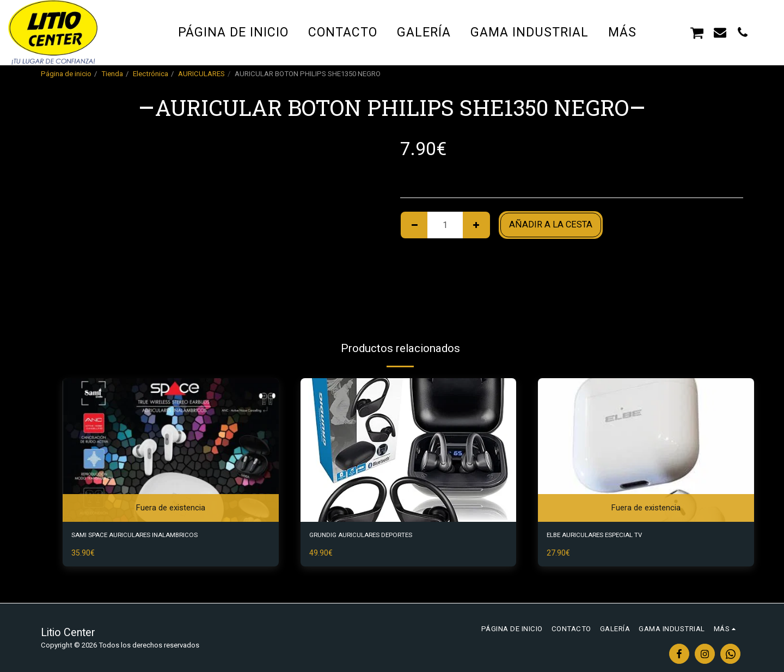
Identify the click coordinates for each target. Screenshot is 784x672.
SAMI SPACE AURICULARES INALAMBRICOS (161, 537)
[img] (171, 450)
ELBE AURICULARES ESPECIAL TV (615, 537)
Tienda (112, 74)
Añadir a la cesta (551, 224)
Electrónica (151, 74)
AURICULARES (201, 74)
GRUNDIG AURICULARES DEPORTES (382, 537)
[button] (674, 32)
